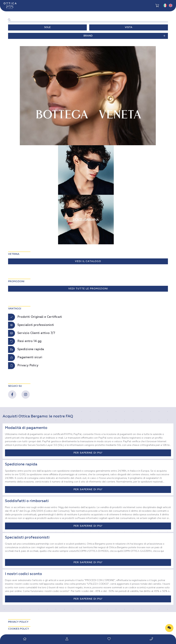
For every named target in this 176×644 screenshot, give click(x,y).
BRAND (125, 36)
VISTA (129, 27)
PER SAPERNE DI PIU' (88, 453)
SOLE (47, 27)
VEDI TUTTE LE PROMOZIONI (88, 289)
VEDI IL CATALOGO (88, 261)
